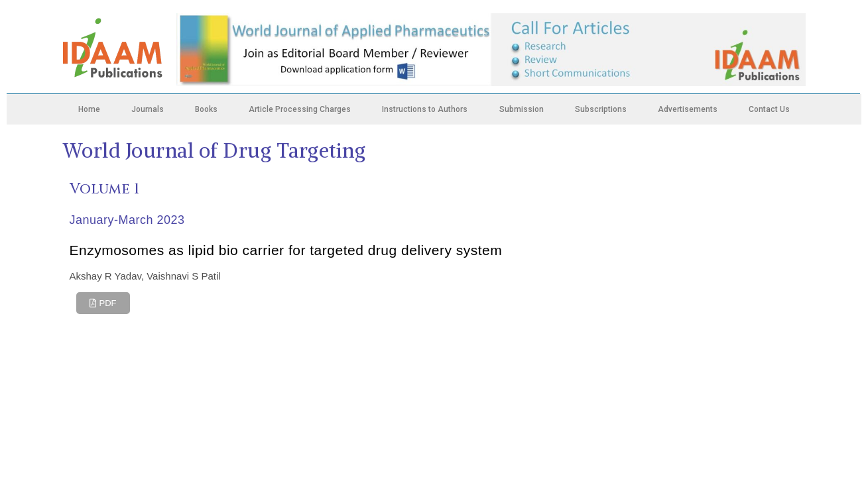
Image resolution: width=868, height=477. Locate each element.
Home (89, 109)
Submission (522, 109)
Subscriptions (601, 109)
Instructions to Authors (425, 109)
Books (206, 109)
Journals (148, 109)
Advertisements (688, 109)
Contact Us (769, 109)
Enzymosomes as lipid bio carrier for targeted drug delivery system (286, 250)
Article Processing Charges (300, 109)
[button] (103, 303)
